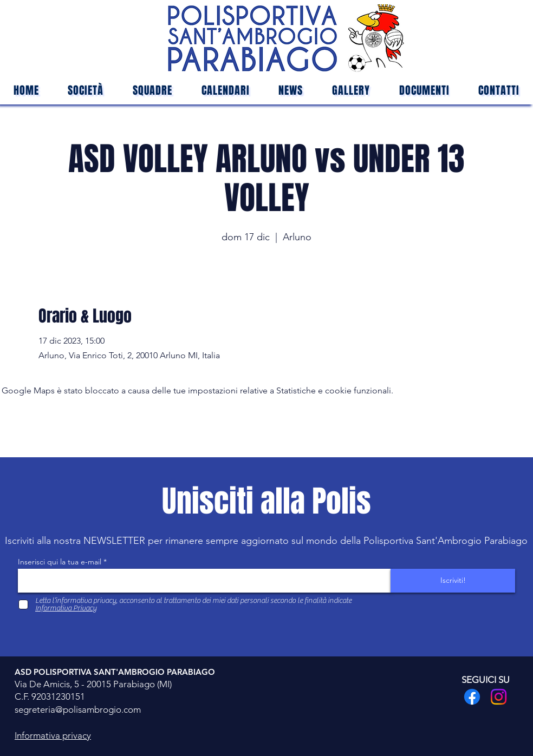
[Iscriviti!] (453, 581)
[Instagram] (499, 697)
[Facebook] (472, 697)
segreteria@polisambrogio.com (78, 709)
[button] (152, 90)
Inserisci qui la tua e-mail (60, 562)
